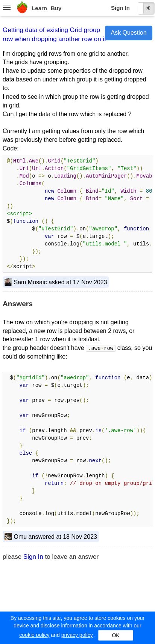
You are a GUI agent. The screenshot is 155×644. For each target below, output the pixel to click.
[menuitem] (7, 8)
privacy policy (77, 635)
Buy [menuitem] (56, 8)
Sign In (120, 8)
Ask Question (128, 33)
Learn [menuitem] (39, 8)
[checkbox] (146, 8)
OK (115, 635)
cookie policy (34, 635)
